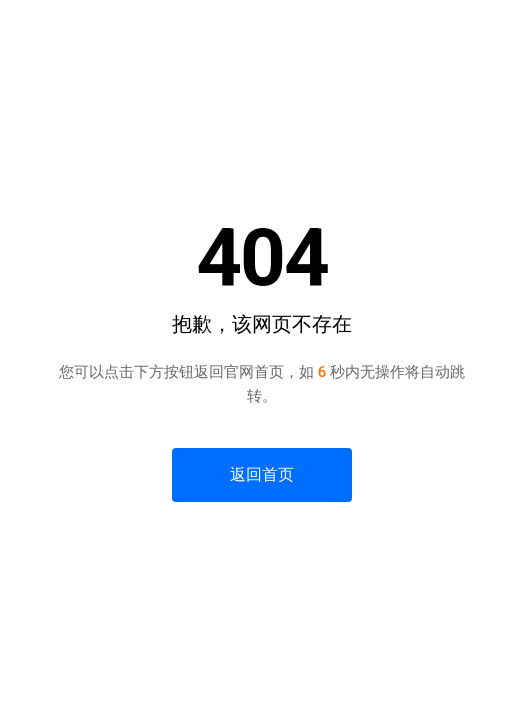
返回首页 (262, 474)
